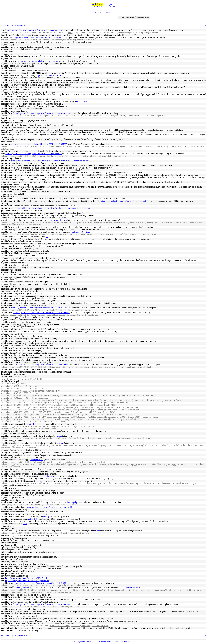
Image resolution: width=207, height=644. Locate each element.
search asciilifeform (126, 18)
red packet (32, 519)
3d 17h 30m (97, 7)
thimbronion (7, 173)
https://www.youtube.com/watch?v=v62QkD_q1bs (27, 578)
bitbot (3, 505)
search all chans (143, 18)
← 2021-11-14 (7, 25)
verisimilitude (7, 628)
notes (97, 531)
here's (70, 33)
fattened (33, 460)
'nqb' (141, 590)
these (25, 524)
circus (59, 436)
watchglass (6, 384)
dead (41, 481)
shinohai (5, 182)
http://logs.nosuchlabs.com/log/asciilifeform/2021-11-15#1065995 (39, 144)
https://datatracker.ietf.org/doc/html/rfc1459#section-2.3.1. (125, 201)
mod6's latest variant (100, 234)
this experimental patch (134, 234)
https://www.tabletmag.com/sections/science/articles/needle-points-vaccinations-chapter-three (50, 208)
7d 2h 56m (111, 7)
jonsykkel (5, 211)
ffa (197, 590)
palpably (41, 460)
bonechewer (6, 35)
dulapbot (5, 33)
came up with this (59, 220)
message (47, 517)
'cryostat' (48, 592)
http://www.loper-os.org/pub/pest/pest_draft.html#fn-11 (48, 507)
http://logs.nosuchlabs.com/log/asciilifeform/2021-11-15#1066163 (42, 604)
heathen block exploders (49, 476)
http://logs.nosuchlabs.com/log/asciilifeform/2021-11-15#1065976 (42, 113)
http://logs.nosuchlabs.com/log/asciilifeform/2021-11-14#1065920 (33, 30)
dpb (3, 547)
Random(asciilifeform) (82, 642)
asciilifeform (97, 4)
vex (3, 528)
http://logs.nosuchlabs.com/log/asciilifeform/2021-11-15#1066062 (42, 313)
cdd (3, 30)
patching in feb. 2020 (81, 232)
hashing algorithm (75, 502)
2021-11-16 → (21, 25)
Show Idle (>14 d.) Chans (103, 13)
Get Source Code (128, 642)
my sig (148, 234)
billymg (4, 213)
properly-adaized (22, 588)
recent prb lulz (32, 424)
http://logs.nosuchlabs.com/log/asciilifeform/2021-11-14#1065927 (38, 37)
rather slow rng (83, 101)
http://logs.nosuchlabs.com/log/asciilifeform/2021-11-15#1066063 (42, 365)
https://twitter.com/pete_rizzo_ (49, 75)
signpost (5, 37)
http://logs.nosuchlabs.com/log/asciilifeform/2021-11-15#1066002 (33, 154)
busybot (4, 379)
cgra (3, 220)
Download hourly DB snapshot (106, 642)
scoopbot (5, 626)
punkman (5, 144)
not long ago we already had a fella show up (39, 61)
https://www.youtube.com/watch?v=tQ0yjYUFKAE (27, 581)
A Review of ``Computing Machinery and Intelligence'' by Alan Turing (79, 626)
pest (111, 4)
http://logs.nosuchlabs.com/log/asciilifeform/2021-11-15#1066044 (39, 308)
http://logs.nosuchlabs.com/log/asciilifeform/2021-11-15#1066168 (42, 583)
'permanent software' (132, 588)
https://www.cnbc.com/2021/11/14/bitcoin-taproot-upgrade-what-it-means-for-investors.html (50, 161)
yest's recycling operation (80, 464)
